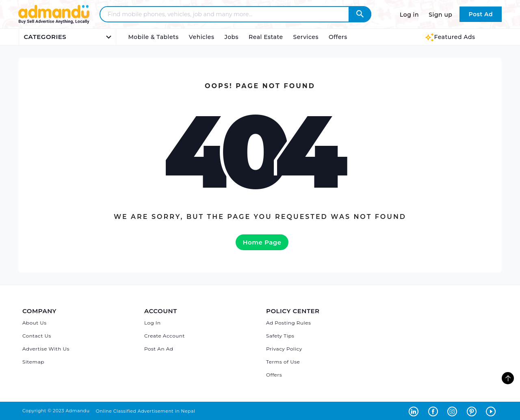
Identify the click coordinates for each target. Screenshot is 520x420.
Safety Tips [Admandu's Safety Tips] (280, 336)
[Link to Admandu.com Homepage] (54, 23)
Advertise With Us (46, 349)
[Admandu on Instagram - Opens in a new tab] (454, 411)
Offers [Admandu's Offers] (274, 375)
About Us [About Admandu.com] (35, 323)
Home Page (262, 242)
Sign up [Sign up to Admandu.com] (440, 15)
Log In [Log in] (153, 323)
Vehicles (202, 37)
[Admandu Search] (360, 14)
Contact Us (37, 336)
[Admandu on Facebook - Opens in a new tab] (435, 411)
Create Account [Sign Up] (165, 336)
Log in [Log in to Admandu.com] (409, 15)
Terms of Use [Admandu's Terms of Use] (283, 362)
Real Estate (266, 37)
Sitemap (33, 362)
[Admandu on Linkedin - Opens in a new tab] (415, 411)
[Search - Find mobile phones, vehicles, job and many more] (229, 14)
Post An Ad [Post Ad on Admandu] (159, 349)
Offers (338, 37)
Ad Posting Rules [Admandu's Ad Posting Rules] (288, 323)
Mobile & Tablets (154, 37)
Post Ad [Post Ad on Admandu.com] (481, 14)
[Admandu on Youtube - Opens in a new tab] (492, 411)
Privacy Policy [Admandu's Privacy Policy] (284, 349)
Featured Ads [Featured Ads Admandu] (450, 37)
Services (306, 37)
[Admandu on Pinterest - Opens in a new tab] (473, 411)
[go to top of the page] (508, 378)
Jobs (231, 37)
